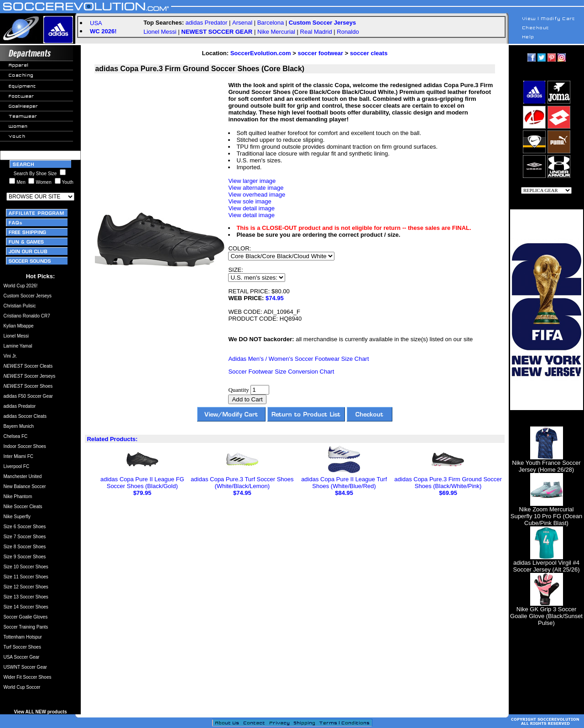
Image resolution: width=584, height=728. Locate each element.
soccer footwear (320, 53)
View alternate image (256, 188)
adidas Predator (207, 23)
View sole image (250, 201)
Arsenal (242, 23)
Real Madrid (316, 32)
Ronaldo (348, 32)
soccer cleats (369, 53)
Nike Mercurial (276, 32)
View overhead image (257, 195)
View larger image (252, 181)
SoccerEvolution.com (261, 53)
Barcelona (271, 23)
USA (96, 23)
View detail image (251, 208)
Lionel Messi (160, 32)
